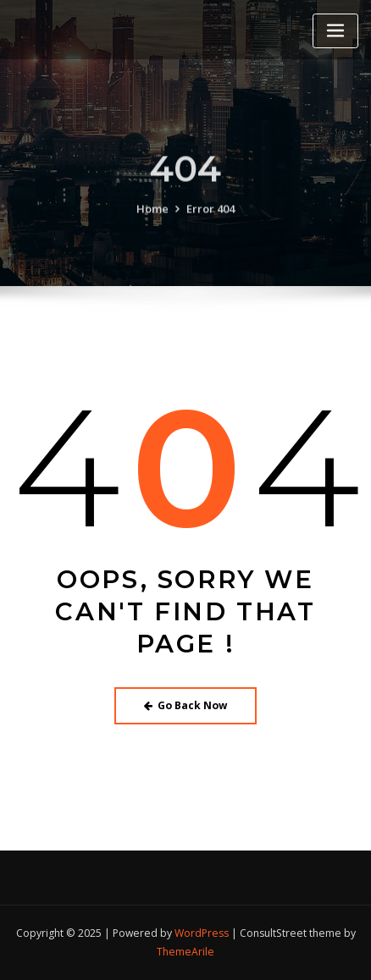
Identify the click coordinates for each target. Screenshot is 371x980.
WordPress (202, 933)
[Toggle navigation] (335, 31)
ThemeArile (185, 952)
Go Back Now (186, 705)
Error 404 (210, 216)
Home (152, 216)
